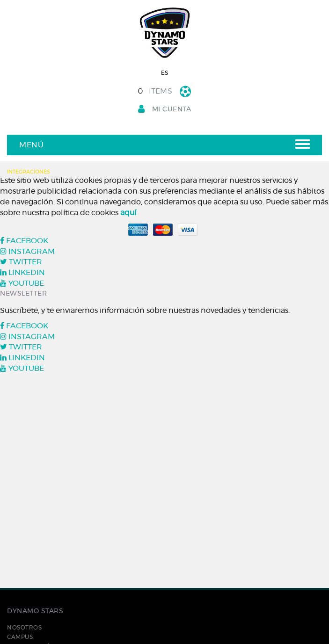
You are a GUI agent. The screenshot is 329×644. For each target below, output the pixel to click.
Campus (20, 637)
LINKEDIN (22, 273)
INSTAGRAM (27, 252)
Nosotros (24, 628)
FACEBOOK (24, 241)
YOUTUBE (22, 283)
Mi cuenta (165, 109)
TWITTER (21, 262)
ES (165, 73)
